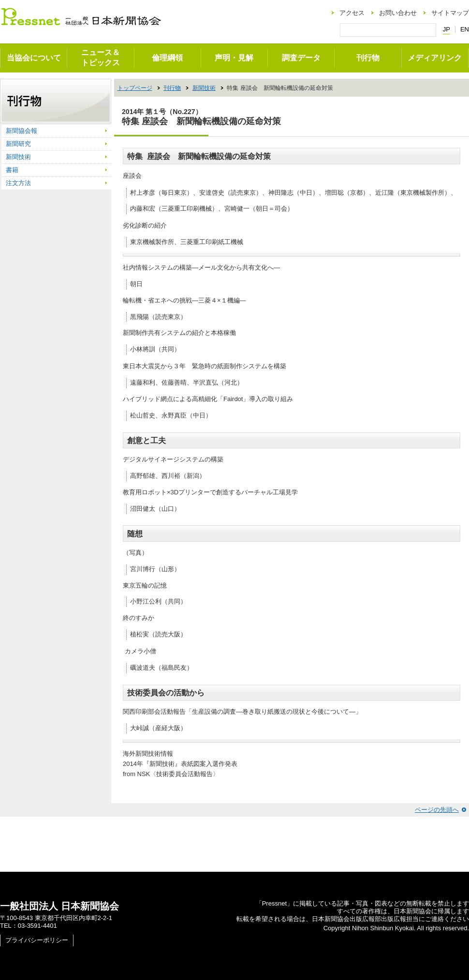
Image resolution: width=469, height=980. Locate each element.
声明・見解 (234, 58)
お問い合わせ (398, 13)
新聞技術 (204, 88)
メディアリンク (435, 58)
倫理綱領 (167, 58)
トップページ (135, 88)
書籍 (12, 170)
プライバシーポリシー (37, 940)
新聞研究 (18, 144)
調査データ (301, 58)
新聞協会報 (22, 131)
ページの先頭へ (437, 810)
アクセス (352, 13)
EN (465, 29)
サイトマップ (450, 13)
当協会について (34, 58)
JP (447, 29)
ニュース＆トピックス (101, 58)
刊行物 (368, 58)
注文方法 (18, 183)
